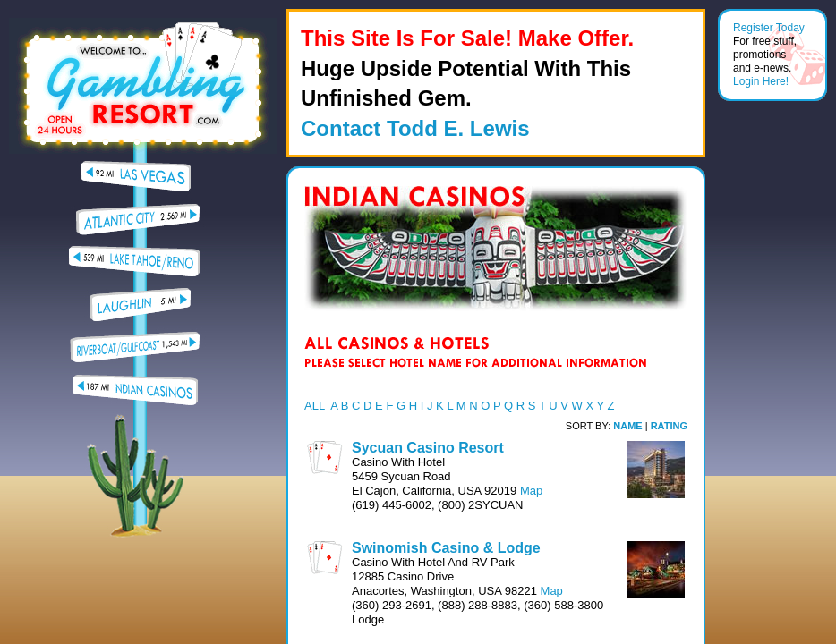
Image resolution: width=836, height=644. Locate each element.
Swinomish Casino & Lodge (446, 548)
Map (531, 491)
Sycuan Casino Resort (428, 448)
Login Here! (761, 81)
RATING (669, 426)
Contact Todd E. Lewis (415, 128)
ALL (315, 406)
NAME (627, 426)
